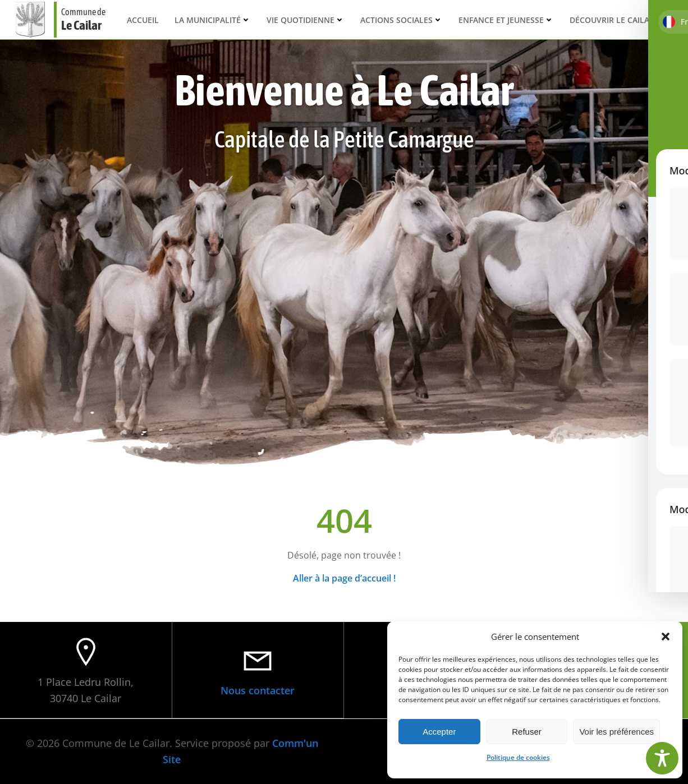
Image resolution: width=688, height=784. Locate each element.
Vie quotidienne (306, 19)
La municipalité (213, 19)
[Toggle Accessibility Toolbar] (662, 758)
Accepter (439, 732)
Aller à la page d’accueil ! (344, 578)
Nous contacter (258, 690)
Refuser (527, 732)
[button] (666, 637)
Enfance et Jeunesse (506, 19)
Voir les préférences (616, 732)
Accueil (143, 19)
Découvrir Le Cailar (617, 19)
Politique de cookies (518, 757)
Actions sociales (402, 19)
